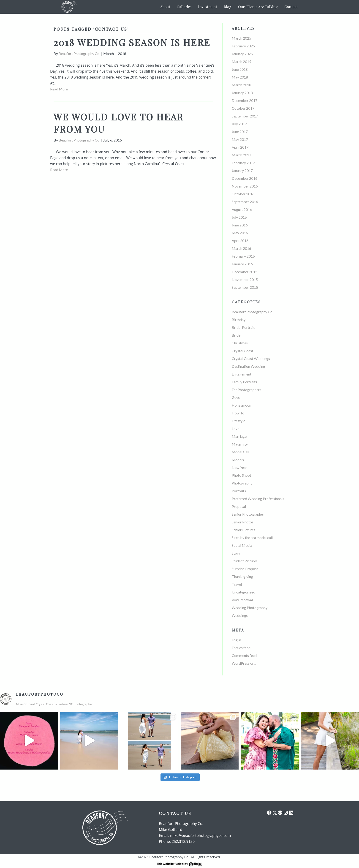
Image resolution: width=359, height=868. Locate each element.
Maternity (240, 444)
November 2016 (245, 186)
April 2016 (240, 241)
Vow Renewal (242, 600)
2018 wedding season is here (132, 42)
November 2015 (245, 279)
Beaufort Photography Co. (252, 312)
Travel (237, 584)
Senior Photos (243, 522)
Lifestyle (238, 421)
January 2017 (242, 170)
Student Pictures (245, 561)
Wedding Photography (250, 608)
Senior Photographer (248, 514)
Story (236, 553)
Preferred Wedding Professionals (258, 499)
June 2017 (240, 132)
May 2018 (240, 77)
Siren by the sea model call (252, 537)
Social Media (242, 545)
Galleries (184, 7)
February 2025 (243, 46)
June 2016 (240, 225)
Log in (236, 640)
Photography (242, 483)
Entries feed (241, 648)
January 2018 (242, 93)
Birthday (239, 320)
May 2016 (240, 233)
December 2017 (245, 100)
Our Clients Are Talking (258, 7)
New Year (239, 467)
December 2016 (245, 178)
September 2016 (245, 202)
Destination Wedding (248, 366)
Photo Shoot (241, 475)
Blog (228, 7)
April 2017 (240, 147)
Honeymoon (241, 405)
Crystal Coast (242, 351)
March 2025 (241, 38)
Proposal (239, 506)
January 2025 (242, 54)
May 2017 (240, 139)
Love (235, 429)
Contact (291, 7)
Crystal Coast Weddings (251, 358)
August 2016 (242, 209)
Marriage (239, 436)
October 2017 (243, 108)
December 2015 (245, 272)
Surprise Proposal (246, 569)
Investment (208, 7)
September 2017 (245, 116)
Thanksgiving (242, 576)
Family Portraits (244, 382)
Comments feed (244, 655)
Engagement (242, 374)
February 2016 (243, 256)
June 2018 (240, 69)
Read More (59, 89)
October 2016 (243, 194)
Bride (236, 335)
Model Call (240, 452)
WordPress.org (244, 663)
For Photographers (246, 390)
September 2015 (245, 287)
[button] (269, 813)
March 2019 (241, 61)
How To (238, 413)
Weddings (240, 615)
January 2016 (242, 264)
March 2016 (241, 248)
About (165, 7)
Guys (236, 397)
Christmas (240, 343)
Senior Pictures (243, 530)
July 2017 (239, 124)
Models (238, 460)
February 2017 (243, 163)
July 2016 (239, 217)
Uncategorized (243, 592)
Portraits (239, 491)
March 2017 (241, 155)
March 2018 (241, 85)
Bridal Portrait (243, 327)
